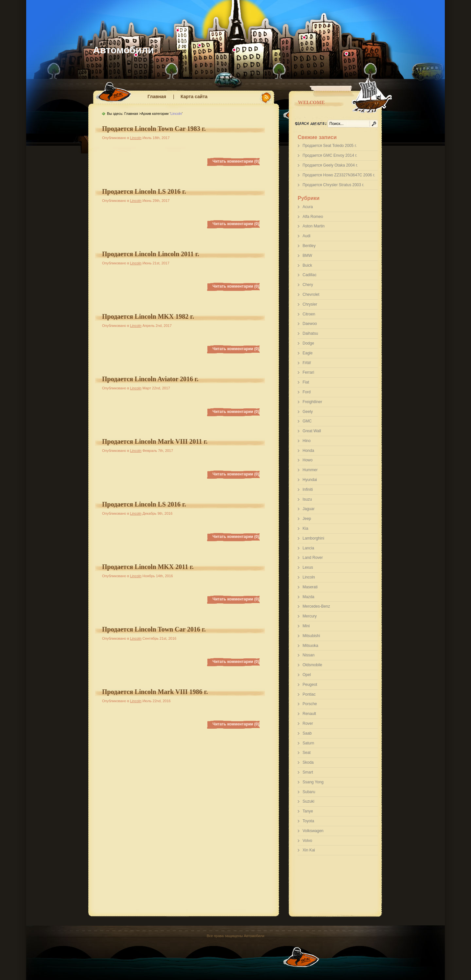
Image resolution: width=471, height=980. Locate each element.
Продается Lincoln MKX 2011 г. (148, 567)
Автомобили (123, 50)
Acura (308, 207)
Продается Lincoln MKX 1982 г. (148, 316)
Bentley (309, 246)
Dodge (308, 343)
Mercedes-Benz (316, 606)
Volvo (307, 841)
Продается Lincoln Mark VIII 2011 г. (155, 441)
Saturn (308, 743)
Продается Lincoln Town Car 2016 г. (154, 629)
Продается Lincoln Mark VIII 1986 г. (155, 692)
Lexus (308, 567)
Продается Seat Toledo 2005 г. (330, 146)
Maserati (310, 587)
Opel (307, 675)
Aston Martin (314, 226)
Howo (308, 460)
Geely (308, 412)
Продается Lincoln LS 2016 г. (144, 191)
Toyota (308, 821)
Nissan (309, 655)
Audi (306, 236)
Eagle (308, 353)
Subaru (309, 792)
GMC (307, 421)
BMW (307, 256)
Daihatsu (310, 333)
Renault (309, 714)
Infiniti (308, 490)
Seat (307, 753)
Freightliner (312, 402)
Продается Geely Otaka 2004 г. (330, 165)
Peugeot (310, 685)
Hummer (310, 470)
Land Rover (313, 558)
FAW (307, 363)
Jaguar (309, 509)
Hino (307, 441)
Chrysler (310, 304)
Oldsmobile (312, 665)
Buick (307, 265)
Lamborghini (313, 538)
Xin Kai (309, 850)
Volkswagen (313, 831)
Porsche (310, 704)
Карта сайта (194, 97)
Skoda (308, 762)
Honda (308, 451)
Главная (157, 97)
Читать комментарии (236, 161)
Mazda (308, 597)
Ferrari (308, 372)
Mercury (310, 616)
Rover (308, 723)
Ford (307, 392)
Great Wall (312, 431)
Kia (305, 528)
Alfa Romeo (313, 217)
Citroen (309, 314)
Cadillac (310, 275)
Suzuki (308, 801)
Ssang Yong (313, 782)
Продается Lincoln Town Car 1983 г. (154, 129)
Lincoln (309, 577)
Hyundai (310, 480)
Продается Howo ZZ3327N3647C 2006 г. (339, 175)
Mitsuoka (310, 646)
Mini (306, 626)
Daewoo (310, 324)
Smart (308, 772)
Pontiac (309, 694)
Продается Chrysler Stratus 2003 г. (333, 185)
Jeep (307, 519)
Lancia (308, 548)
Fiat (306, 382)
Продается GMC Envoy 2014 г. (330, 155)
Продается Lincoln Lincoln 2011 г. (151, 254)
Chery (308, 285)
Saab (307, 733)
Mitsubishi (311, 636)
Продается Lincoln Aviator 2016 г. (150, 379)
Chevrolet (311, 294)
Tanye (308, 811)
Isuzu (307, 499)
